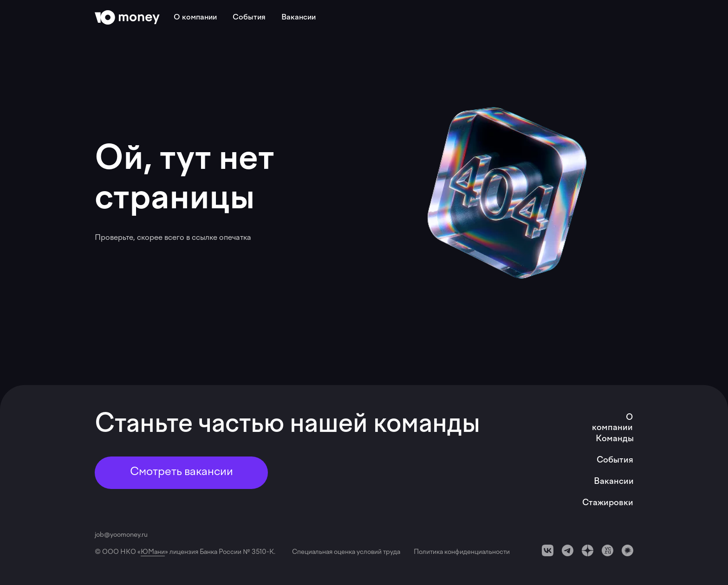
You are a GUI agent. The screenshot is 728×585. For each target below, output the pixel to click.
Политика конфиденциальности (462, 552)
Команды (615, 439)
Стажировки (608, 503)
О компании (195, 18)
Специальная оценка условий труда (348, 552)
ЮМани (153, 552)
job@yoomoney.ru (121, 535)
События (249, 18)
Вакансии (299, 18)
